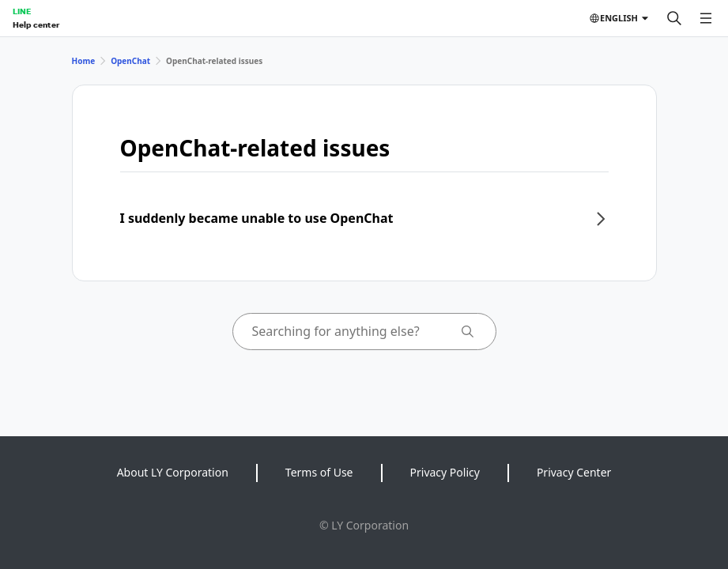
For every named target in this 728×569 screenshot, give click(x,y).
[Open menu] (706, 18)
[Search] (674, 18)
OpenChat (130, 61)
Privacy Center (574, 472)
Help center (36, 24)
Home (84, 61)
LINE (22, 11)
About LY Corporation (173, 472)
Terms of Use (319, 472)
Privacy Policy (445, 472)
